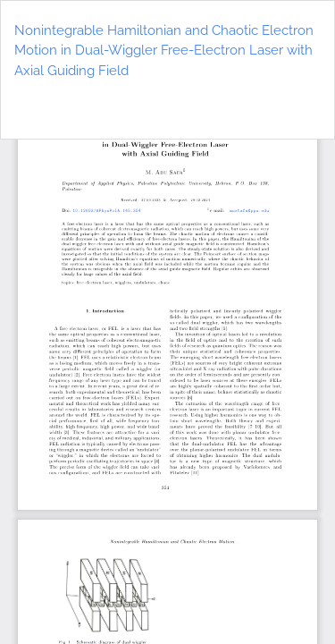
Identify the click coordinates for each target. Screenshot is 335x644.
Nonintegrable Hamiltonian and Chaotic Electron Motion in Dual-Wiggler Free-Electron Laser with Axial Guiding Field (164, 51)
